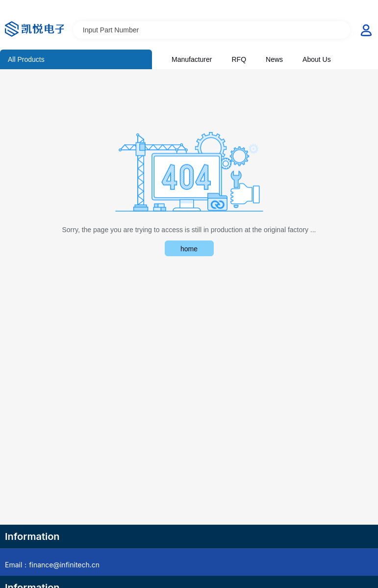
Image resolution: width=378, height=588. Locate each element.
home (189, 249)
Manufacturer (192, 59)
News (274, 59)
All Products (26, 59)
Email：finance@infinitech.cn (52, 565)
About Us (317, 59)
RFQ (239, 59)
